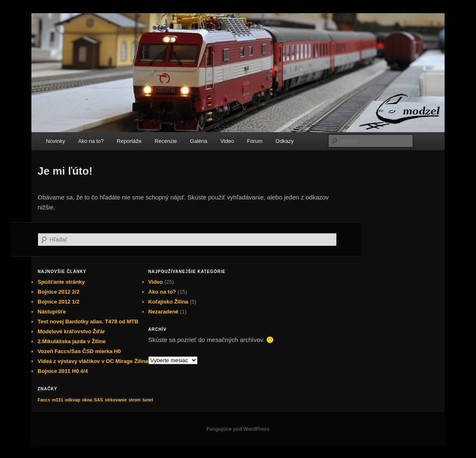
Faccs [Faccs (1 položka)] (44, 400)
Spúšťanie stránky (61, 282)
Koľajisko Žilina (168, 302)
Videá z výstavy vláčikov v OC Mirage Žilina (93, 361)
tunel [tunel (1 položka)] (148, 400)
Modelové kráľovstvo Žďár (71, 331)
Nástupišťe (52, 312)
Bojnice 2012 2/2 (58, 292)
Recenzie (166, 141)
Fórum (255, 141)
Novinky (55, 141)
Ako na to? (91, 141)
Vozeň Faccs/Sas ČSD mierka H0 (79, 351)
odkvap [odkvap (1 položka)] (73, 400)
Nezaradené (163, 312)
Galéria (199, 141)
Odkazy (285, 141)
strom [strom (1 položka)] (135, 400)
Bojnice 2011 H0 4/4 (63, 371)
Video (227, 141)
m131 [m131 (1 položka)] (57, 400)
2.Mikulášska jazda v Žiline (72, 341)
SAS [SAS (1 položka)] (98, 400)
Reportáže (129, 141)
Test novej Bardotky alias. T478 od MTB (88, 322)
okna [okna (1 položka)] (87, 400)
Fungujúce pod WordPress (238, 429)
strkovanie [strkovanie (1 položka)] (115, 400)
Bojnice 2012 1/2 (58, 302)
